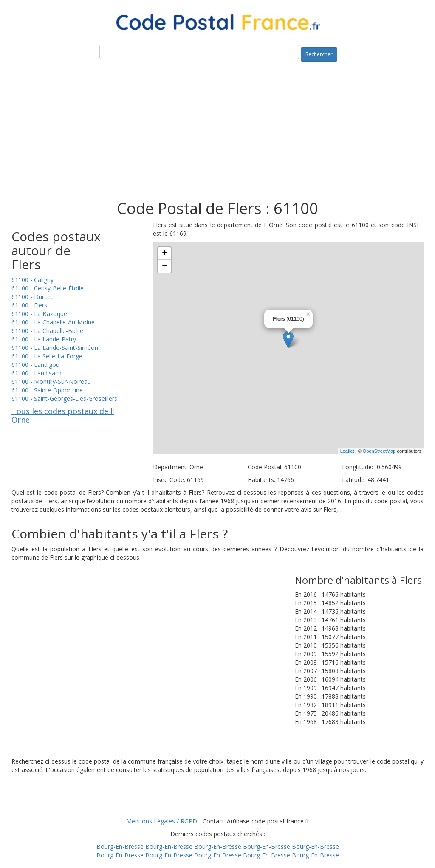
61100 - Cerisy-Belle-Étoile (48, 288)
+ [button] (165, 254)
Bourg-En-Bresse (120, 847)
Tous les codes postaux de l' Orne (63, 415)
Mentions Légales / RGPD (162, 821)
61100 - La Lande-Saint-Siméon (55, 348)
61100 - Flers (29, 305)
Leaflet (347, 451)
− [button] (165, 266)
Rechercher (319, 54)
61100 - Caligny (32, 280)
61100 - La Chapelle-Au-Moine (53, 322)
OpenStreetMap (379, 451)
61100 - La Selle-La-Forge (47, 356)
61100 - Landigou (35, 365)
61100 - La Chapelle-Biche (47, 331)
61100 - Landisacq (37, 373)
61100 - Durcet (32, 297)
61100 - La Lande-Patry (44, 339)
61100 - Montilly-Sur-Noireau (51, 382)
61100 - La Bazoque (39, 314)
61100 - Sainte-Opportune (47, 390)
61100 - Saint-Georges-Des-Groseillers (64, 399)
